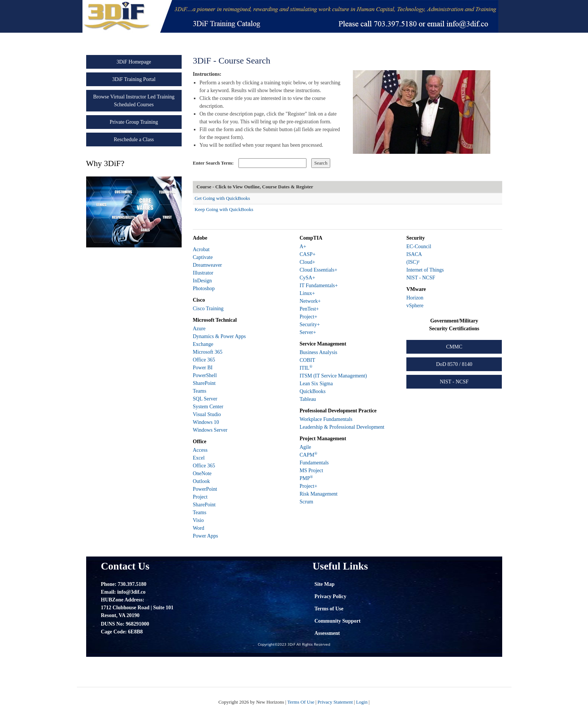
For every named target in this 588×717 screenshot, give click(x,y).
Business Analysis (318, 352)
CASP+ (307, 254)
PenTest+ (309, 309)
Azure (199, 329)
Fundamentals (314, 463)
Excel (199, 458)
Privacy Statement (335, 702)
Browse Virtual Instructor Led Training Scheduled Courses (134, 101)
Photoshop (204, 288)
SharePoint (204, 383)
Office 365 (204, 360)
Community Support (338, 621)
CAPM (308, 455)
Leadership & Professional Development (342, 427)
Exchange (203, 344)
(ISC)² (413, 262)
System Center (208, 407)
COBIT (307, 360)
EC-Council (419, 246)
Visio (198, 520)
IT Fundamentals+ (319, 285)
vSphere (415, 306)
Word (199, 528)
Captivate (203, 257)
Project (200, 497)
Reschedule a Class (134, 139)
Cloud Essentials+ (318, 270)
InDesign (202, 281)
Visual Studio (207, 414)
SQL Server (205, 399)
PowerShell (205, 375)
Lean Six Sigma (316, 384)
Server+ (308, 332)
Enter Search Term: (213, 163)
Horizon (415, 298)
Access (200, 450)
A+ (303, 246)
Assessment (327, 633)
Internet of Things (425, 270)
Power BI (203, 368)
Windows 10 (206, 422)
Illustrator (203, 273)
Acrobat (201, 249)
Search (321, 163)
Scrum (306, 502)
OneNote (202, 473)
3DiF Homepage (134, 62)
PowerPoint (205, 489)
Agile (305, 447)
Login (362, 702)
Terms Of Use (301, 702)
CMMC (454, 347)
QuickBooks (312, 391)
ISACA (414, 254)
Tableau (308, 399)
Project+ (308, 317)
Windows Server (210, 430)
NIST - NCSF (421, 278)
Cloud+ (307, 262)
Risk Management (318, 494)
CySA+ (307, 278)
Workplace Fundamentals (326, 419)
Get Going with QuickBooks (222, 198)
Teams (199, 391)
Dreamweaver (207, 265)
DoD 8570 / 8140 (454, 364)
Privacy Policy (331, 596)
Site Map (325, 584)
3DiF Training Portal (134, 79)
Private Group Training (134, 122)
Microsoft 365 (208, 352)
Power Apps (205, 536)
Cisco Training (208, 309)
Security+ (310, 325)
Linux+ (307, 293)
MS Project (311, 471)
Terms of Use (329, 609)
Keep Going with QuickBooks (224, 209)
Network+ (310, 301)
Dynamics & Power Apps (219, 336)
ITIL (306, 368)
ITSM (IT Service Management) (333, 376)
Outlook (201, 481)
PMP (306, 478)
